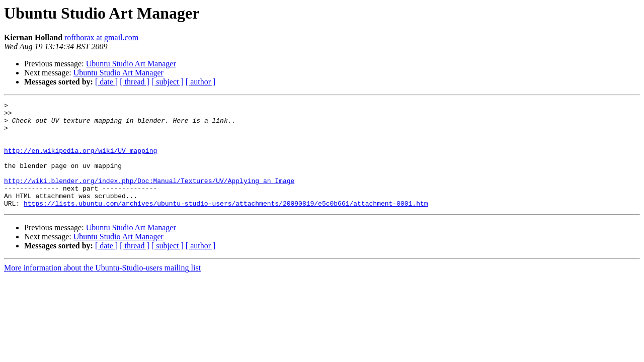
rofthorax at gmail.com (101, 37)
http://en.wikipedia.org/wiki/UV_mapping (80, 161)
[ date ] (106, 82)
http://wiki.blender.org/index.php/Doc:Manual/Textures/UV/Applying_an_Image (149, 197)
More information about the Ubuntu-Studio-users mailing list (102, 289)
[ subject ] (168, 82)
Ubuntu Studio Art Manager (131, 64)
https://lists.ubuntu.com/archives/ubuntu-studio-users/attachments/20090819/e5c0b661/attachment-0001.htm (226, 224)
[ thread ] (135, 82)
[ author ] (201, 82)
